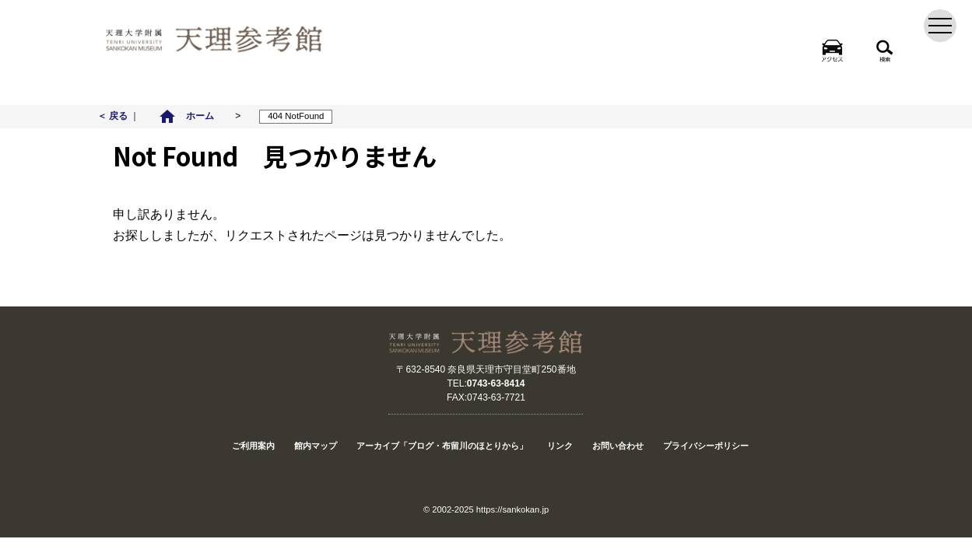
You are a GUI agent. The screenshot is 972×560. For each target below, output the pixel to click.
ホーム (186, 116)
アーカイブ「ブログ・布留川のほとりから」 (442, 446)
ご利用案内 (253, 446)
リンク (560, 446)
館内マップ (316, 446)
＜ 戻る (114, 116)
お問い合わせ (618, 446)
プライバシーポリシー (706, 446)
